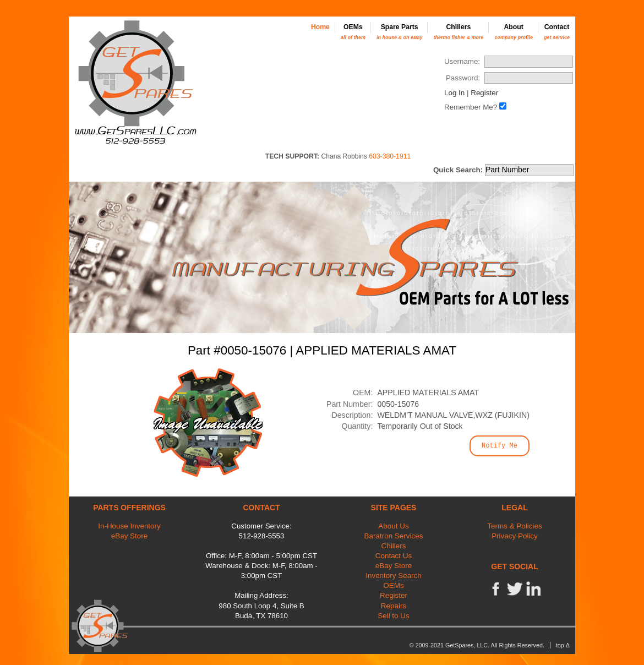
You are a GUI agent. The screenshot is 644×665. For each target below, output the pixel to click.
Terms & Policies (514, 526)
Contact (557, 32)
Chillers (458, 32)
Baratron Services (394, 536)
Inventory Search (394, 576)
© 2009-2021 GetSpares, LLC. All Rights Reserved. (477, 645)
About (514, 32)
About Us (393, 526)
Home (320, 27)
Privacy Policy (515, 536)
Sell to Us (394, 616)
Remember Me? (471, 107)
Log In (454, 93)
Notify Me (500, 446)
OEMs (353, 32)
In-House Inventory (129, 526)
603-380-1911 (390, 156)
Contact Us (394, 556)
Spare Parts (400, 32)
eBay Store (129, 536)
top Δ (563, 645)
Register (484, 93)
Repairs (394, 606)
